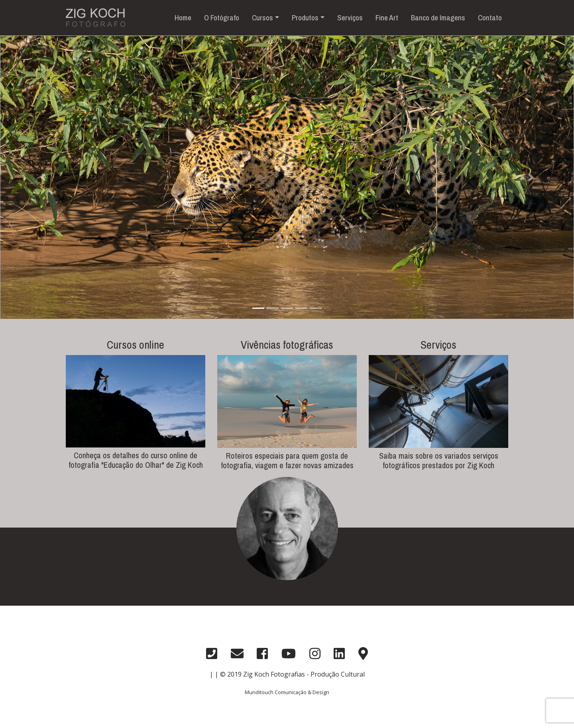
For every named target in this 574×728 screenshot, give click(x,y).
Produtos (305, 18)
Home (183, 18)
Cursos (262, 18)
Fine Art (387, 18)
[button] (43, 177)
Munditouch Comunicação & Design (287, 692)
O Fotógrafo (222, 18)
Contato (490, 18)
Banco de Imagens (438, 18)
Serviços (350, 18)
